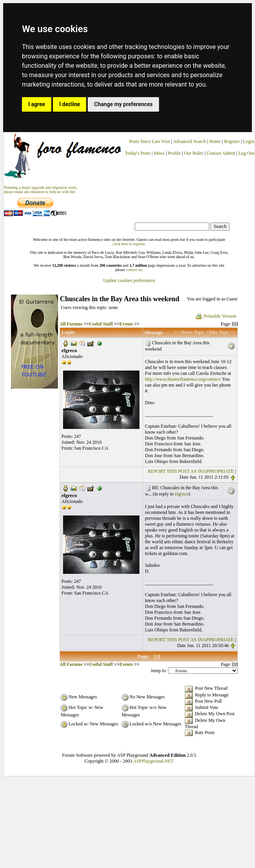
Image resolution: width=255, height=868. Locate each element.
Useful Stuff (101, 324)
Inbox (159, 153)
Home (215, 141)
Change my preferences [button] (123, 104)
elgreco (182, 494)
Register (232, 141)
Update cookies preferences (129, 280)
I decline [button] (70, 104)
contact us (134, 270)
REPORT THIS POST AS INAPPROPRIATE (191, 471)
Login (249, 141)
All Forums (71, 324)
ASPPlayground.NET (154, 761)
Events (126, 324)
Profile (175, 153)
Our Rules (194, 153)
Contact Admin (221, 153)
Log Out (246, 153)
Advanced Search (190, 141)
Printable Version (216, 316)
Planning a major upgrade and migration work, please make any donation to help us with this (41, 190)
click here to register (129, 244)
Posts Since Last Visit (150, 141)
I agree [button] (37, 104)
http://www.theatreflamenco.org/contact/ (183, 379)
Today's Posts (138, 153)
